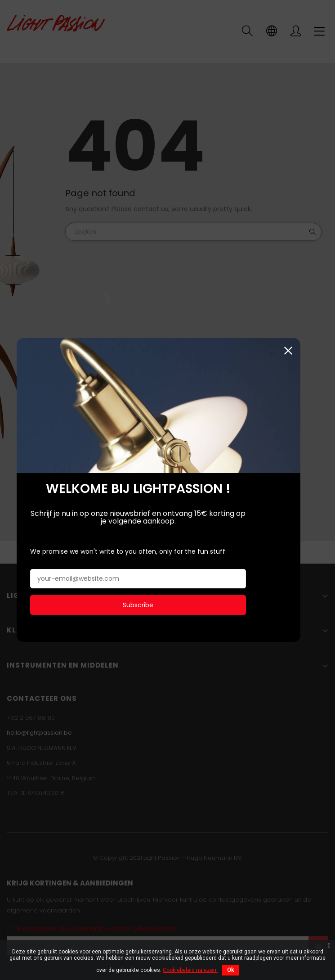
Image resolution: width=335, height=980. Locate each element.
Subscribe (138, 604)
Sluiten (306, 350)
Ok (230, 970)
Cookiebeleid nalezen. (190, 970)
